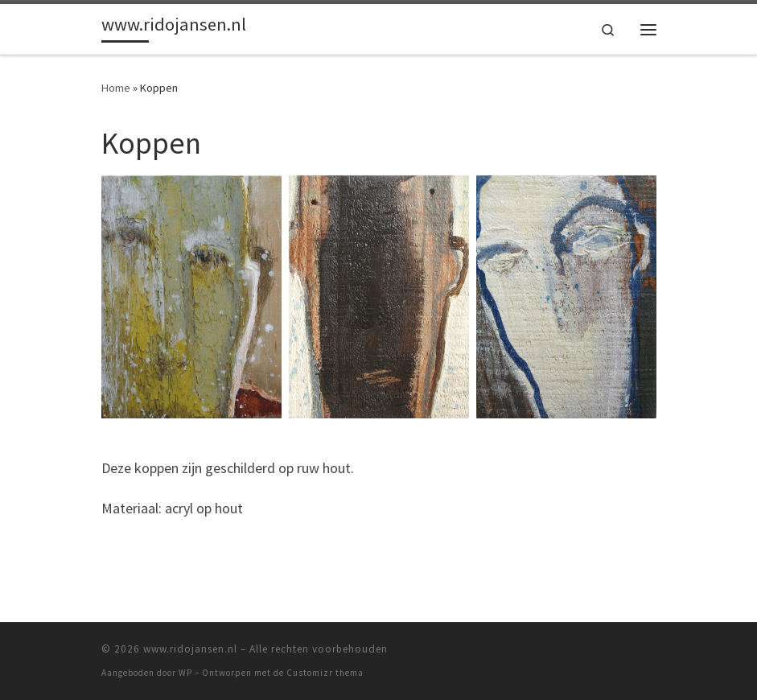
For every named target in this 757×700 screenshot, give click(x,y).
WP (185, 673)
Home (116, 88)
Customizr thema (325, 673)
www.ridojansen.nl (190, 649)
